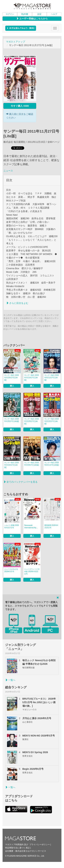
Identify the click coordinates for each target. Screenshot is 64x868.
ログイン (10, 14)
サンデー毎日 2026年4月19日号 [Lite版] (31, 378)
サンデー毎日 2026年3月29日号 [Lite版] (31, 421)
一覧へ (10, 680)
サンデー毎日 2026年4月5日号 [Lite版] (12, 420)
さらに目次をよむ (17, 303)
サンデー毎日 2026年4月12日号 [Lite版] (52, 378)
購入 (12, 386)
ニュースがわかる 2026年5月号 (11, 570)
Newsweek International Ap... (31, 526)
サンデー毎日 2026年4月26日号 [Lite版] (12, 378)
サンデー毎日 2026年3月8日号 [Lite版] (32, 464)
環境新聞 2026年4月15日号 (51, 526)
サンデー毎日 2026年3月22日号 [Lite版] (52, 421)
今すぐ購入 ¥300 (20, 106)
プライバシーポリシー (40, 845)
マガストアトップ (16, 42)
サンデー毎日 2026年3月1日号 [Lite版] (52, 464)
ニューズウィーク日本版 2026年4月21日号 (32, 571)
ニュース (8, 171)
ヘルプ (54, 14)
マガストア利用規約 (14, 845)
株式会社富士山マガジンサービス (31, 851)
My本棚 (25, 14)
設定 (39, 14)
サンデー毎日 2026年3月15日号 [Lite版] (12, 465)
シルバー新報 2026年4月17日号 (12, 526)
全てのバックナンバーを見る (20, 482)
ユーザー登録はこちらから (32, 19)
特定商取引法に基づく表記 (17, 848)
